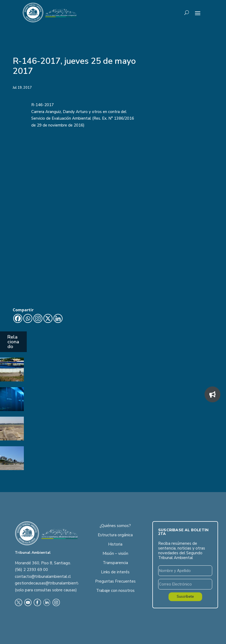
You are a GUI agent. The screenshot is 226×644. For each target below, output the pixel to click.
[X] (48, 318)
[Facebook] (18, 318)
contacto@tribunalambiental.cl (43, 577)
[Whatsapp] (28, 318)
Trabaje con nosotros (115, 591)
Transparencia (115, 563)
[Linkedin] (58, 318)
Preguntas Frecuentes (115, 581)
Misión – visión (115, 553)
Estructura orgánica (115, 535)
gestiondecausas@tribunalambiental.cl (50, 583)
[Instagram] (38, 318)
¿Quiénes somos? (115, 526)
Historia (115, 544)
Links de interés (115, 572)
